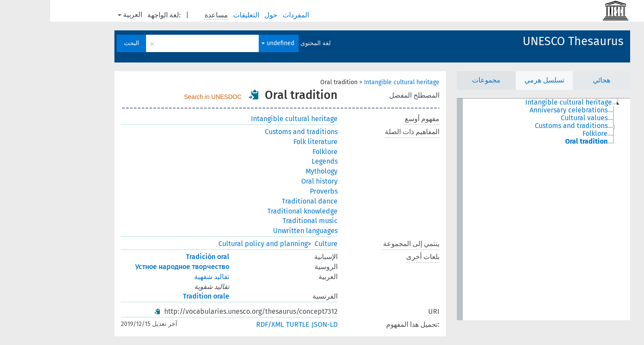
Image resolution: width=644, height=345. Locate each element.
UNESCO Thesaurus (523, 41)
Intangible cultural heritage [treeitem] (518, 102)
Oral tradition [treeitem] (536, 141)
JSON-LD (274, 324)
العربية (80, 15)
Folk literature (265, 142)
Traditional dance (259, 201)
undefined (228, 43)
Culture (276, 244)
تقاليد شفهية (161, 277)
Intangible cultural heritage (351, 82)
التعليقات (197, 15)
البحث (81, 43)
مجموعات (436, 80)
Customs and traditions (251, 132)
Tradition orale (156, 296)
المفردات (246, 15)
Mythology (271, 171)
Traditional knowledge (252, 211)
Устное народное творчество (132, 267)
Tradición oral (157, 257)
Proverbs (273, 191)
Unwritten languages (255, 231)
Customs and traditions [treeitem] (521, 126)
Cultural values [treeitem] (534, 118)
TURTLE (247, 324)
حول (221, 15)
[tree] (493, 209)
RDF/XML (220, 324)
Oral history (269, 181)
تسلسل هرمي (494, 80)
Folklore (275, 152)
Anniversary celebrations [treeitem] (518, 110)
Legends (274, 161)
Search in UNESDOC (163, 97)
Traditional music (260, 221)
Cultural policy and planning (213, 244)
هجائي (551, 80)
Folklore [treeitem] (545, 134)
